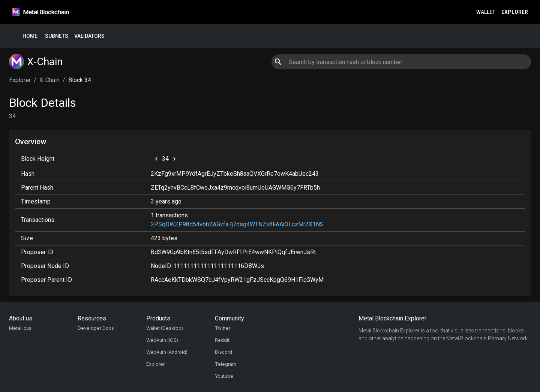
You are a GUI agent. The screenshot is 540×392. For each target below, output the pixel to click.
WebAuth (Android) (167, 352)
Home (30, 36)
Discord (223, 352)
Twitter (223, 328)
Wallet (486, 12)
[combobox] (401, 62)
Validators (89, 36)
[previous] (156, 159)
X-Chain (49, 80)
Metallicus (20, 328)
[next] (174, 159)
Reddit (222, 340)
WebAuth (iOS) (162, 340)
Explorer (515, 12)
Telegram (226, 364)
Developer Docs (96, 328)
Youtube (224, 376)
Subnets (57, 36)
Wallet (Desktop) (165, 328)
